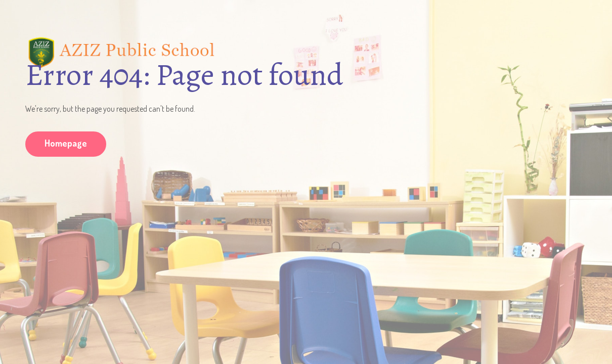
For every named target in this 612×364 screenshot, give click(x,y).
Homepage (66, 143)
